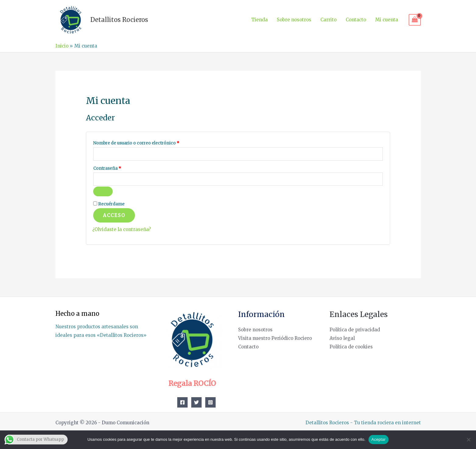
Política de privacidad (355, 330)
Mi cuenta (387, 20)
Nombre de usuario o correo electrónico (148, 142)
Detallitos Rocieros (119, 20)
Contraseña (119, 168)
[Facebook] (182, 402)
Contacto (356, 20)
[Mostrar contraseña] (103, 191)
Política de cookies (351, 347)
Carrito (328, 20)
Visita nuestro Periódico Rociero (275, 338)
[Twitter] (196, 402)
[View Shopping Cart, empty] (415, 20)
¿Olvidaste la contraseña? (122, 229)
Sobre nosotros (294, 20)
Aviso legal (342, 338)
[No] (468, 440)
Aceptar (379, 439)
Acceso (114, 215)
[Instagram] (210, 402)
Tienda (259, 20)
